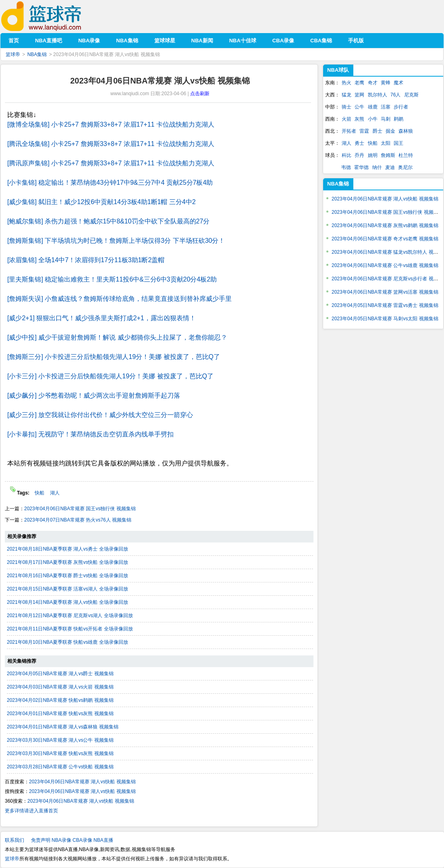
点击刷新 (200, 94)
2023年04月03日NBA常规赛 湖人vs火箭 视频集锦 (60, 687)
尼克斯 (411, 95)
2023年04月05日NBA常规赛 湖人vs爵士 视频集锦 (60, 674)
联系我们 (15, 840)
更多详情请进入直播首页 (31, 811)
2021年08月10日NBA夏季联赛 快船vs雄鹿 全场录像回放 (67, 642)
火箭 (346, 119)
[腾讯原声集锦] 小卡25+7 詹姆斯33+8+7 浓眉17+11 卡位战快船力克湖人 (111, 163)
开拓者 (349, 131)
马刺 (386, 119)
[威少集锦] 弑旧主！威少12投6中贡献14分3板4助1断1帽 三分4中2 (102, 202)
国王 (398, 143)
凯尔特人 (378, 95)
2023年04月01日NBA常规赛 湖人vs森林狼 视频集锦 (63, 727)
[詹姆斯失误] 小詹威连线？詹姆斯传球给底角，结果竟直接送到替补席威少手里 (119, 299)
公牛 (359, 107)
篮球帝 (53, 16)
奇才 (373, 83)
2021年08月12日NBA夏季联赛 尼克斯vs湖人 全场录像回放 (70, 616)
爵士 (378, 131)
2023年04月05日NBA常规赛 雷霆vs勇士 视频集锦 (385, 305)
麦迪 (390, 167)
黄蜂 (386, 83)
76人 (395, 95)
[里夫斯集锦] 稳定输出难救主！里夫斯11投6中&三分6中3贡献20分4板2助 (112, 279)
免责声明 (41, 840)
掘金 (390, 131)
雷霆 (364, 131)
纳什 (377, 167)
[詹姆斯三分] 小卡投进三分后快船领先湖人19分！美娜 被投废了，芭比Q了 (114, 357)
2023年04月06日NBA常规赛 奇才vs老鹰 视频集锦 (385, 239)
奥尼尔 (405, 167)
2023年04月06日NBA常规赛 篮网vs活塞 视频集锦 (385, 292)
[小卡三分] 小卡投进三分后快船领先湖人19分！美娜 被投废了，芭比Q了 (110, 376)
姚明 (373, 155)
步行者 (401, 107)
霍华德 (361, 167)
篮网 (359, 95)
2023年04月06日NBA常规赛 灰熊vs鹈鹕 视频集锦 (385, 225)
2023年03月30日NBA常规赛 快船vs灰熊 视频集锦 (60, 753)
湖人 (55, 493)
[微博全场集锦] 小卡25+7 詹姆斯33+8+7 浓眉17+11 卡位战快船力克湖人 (111, 124)
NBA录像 (61, 840)
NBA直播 (103, 840)
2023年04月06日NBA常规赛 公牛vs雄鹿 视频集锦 (385, 265)
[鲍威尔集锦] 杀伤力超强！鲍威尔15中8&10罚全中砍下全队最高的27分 (108, 221)
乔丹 (359, 155)
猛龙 (346, 95)
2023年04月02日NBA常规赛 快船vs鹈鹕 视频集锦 (60, 700)
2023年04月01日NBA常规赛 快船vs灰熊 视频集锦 (60, 714)
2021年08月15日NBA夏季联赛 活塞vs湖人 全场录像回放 (67, 589)
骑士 (346, 107)
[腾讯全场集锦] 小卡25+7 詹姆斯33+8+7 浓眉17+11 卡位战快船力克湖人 (111, 144)
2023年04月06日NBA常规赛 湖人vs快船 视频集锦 (82, 782)
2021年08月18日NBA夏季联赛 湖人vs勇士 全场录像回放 (67, 549)
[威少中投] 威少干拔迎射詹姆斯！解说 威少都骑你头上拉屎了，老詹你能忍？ (117, 337)
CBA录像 (82, 840)
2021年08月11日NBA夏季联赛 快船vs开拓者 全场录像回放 (70, 629)
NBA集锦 (37, 54)
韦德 (346, 167)
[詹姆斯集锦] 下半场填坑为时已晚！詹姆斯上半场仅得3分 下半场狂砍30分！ (116, 241)
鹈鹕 (398, 119)
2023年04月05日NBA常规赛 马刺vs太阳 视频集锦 (385, 319)
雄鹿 (373, 107)
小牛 (373, 119)
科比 (346, 155)
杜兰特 (406, 155)
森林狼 (406, 131)
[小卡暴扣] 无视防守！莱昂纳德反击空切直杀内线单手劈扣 (90, 434)
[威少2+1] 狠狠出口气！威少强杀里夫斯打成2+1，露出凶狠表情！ (102, 318)
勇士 (359, 143)
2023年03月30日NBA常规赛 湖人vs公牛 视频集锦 (60, 740)
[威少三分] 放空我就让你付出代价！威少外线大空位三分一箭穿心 (100, 415)
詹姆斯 (388, 155)
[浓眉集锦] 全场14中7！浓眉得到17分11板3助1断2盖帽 (86, 260)
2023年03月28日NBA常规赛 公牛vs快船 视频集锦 (60, 767)
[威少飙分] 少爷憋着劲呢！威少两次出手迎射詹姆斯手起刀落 (94, 395)
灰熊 (359, 119)
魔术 (398, 83)
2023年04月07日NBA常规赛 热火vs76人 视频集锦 (78, 520)
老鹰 (359, 83)
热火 (346, 83)
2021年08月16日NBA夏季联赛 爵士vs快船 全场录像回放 (67, 576)
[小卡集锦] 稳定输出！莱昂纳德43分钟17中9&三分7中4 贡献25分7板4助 (110, 183)
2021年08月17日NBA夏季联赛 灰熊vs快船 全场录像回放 (67, 562)
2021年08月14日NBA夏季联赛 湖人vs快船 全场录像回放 (67, 602)
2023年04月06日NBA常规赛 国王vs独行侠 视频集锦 (80, 509)
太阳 (386, 143)
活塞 (386, 107)
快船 (40, 493)
